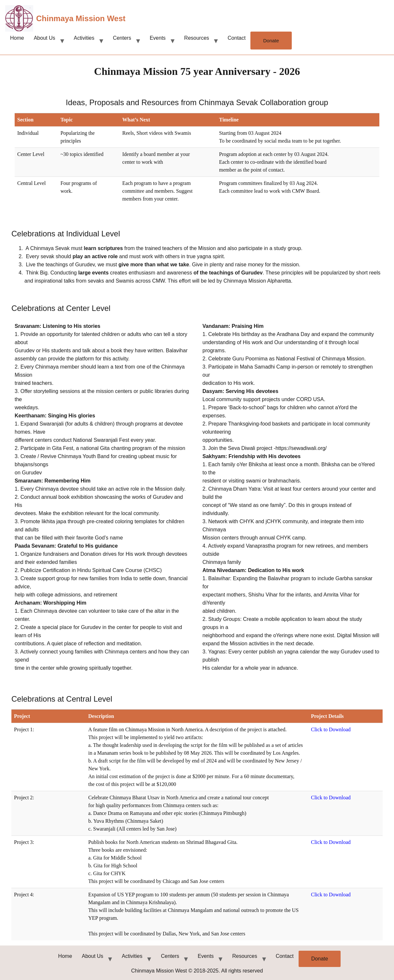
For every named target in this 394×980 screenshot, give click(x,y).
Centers (122, 38)
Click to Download (331, 729)
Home (17, 38)
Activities (84, 38)
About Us (45, 38)
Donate (271, 41)
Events (158, 38)
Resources (197, 38)
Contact (237, 38)
